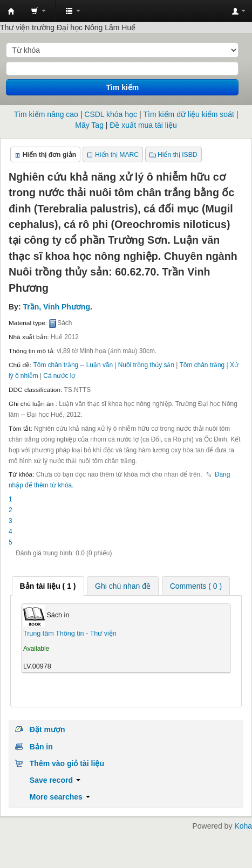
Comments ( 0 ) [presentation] (196, 586)
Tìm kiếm (122, 87)
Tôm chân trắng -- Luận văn (73, 365)
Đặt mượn (47, 729)
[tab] (48, 586)
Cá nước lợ (59, 376)
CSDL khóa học (111, 114)
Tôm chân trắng (202, 365)
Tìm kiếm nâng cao (46, 114)
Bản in (41, 747)
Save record (55, 780)
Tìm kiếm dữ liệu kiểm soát (188, 114)
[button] (38, 11)
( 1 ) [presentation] (48, 586)
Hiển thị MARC (117, 155)
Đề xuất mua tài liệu (143, 125)
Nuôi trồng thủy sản (146, 365)
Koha (243, 826)
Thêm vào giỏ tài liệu (67, 763)
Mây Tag (89, 125)
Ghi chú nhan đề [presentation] (123, 586)
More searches (60, 797)
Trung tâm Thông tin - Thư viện (11, 11)
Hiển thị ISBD (178, 155)
